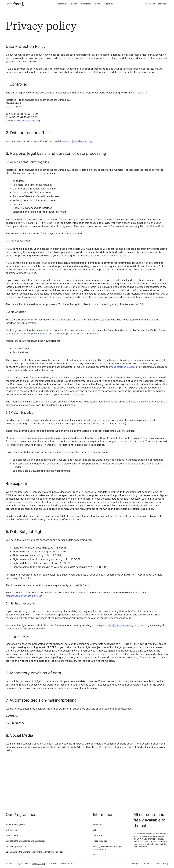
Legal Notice (23, 863)
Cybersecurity (12, 830)
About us (109, 4)
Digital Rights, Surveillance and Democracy (25, 841)
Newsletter (163, 4)
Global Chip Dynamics (16, 846)
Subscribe (97, 835)
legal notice (23, 334)
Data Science (12, 835)
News (95, 854)
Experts (75, 4)
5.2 (142, 304)
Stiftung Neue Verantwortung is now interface (107, 848)
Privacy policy (39, 863)
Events (98, 4)
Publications (87, 4)
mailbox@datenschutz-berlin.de (24, 596)
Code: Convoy (162, 863)
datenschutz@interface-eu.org (75, 141)
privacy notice (39, 334)
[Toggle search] (150, 4)
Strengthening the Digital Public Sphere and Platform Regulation (35, 852)
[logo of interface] (15, 4)
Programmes (63, 4)
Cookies (53, 863)
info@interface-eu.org (27, 121)
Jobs (95, 830)
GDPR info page (63, 334)
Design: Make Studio (142, 863)
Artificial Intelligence (15, 824)
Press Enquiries (100, 841)
